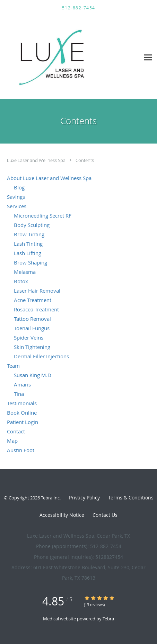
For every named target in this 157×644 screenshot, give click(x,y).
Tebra (108, 619)
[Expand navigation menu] (148, 57)
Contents (85, 160)
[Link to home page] (70, 57)
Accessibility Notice (62, 515)
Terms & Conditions (131, 498)
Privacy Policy (84, 498)
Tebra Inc (50, 498)
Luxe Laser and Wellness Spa (37, 160)
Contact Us (105, 515)
